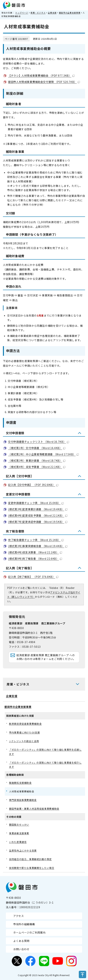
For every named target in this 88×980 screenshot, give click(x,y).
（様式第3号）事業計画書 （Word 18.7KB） (37, 460)
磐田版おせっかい (19, 824)
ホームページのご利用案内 (29, 932)
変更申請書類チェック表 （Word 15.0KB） (36, 503)
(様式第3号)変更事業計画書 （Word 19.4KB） (38, 509)
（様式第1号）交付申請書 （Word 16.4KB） (37, 448)
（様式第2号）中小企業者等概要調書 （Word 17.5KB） (43, 454)
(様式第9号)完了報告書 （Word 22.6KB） (35, 559)
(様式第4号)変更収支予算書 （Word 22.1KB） (38, 515)
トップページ (22, 13)
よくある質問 (21, 941)
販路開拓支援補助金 (20, 783)
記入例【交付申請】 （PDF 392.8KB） (33, 485)
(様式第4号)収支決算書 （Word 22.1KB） (35, 552)
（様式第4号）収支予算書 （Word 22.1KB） (37, 467)
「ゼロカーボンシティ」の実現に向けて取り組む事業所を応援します (45, 752)
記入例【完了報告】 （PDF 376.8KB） (33, 577)
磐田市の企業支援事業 (70, 13)
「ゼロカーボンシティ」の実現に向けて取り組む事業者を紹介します (45, 765)
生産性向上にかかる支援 (23, 850)
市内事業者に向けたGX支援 (24, 732)
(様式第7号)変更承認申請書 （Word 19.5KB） (38, 522)
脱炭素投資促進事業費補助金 (25, 724)
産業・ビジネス (38, 13)
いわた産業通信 (18, 842)
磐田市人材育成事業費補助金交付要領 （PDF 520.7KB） (44, 82)
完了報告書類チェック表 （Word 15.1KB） (36, 540)
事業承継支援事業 (19, 833)
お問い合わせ (21, 949)
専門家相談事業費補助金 (23, 800)
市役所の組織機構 (24, 924)
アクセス (19, 916)
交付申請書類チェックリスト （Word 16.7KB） (39, 442)
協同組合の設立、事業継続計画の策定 (30, 859)
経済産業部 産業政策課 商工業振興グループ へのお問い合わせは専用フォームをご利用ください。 (46, 657)
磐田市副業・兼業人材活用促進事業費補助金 (34, 809)
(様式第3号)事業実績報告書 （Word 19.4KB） (38, 546)
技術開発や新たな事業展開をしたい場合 (32, 868)
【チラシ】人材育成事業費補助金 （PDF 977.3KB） (41, 75)
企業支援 (52, 13)
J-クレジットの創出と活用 (24, 741)
